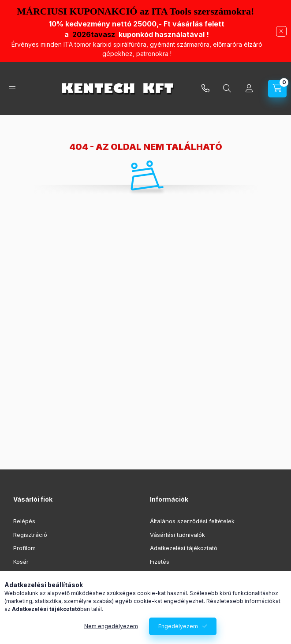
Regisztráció (30, 535)
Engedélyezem (178, 626)
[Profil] (249, 89)
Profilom (24, 548)
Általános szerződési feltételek (192, 521)
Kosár (21, 562)
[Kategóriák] (12, 89)
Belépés (24, 521)
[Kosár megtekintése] (277, 89)
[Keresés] (227, 89)
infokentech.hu (205, 89)
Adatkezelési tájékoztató (184, 548)
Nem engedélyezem (111, 626)
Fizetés (160, 562)
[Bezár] (281, 31)
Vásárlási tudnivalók (177, 535)
